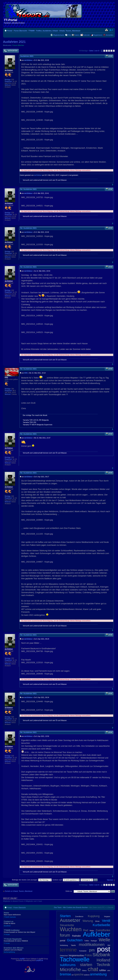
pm (92, 950)
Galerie (77, 35)
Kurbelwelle (101, 925)
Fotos (88, 955)
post (104, 949)
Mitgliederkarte (59, 35)
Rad (86, 930)
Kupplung (94, 916)
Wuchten (71, 929)
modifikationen (92, 945)
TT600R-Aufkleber (26, 932)
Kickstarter (83, 951)
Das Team (58, 907)
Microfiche (70, 969)
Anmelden (110, 35)
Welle (104, 940)
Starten (65, 916)
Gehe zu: (69, 891)
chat (93, 969)
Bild (109, 945)
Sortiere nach (66, 880)
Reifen (92, 931)
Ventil (106, 921)
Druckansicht (106, 30)
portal (62, 941)
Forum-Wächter (18, 45)
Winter (97, 921)
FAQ (69, 35)
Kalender (87, 35)
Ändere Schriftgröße (111, 30)
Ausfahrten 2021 (14, 42)
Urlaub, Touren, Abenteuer (70, 31)
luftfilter (103, 970)
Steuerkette (67, 925)
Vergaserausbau (76, 955)
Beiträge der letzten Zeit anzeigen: (32, 880)
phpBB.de (40, 960)
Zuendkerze (79, 917)
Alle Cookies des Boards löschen (75, 907)
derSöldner (28, 60)
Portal (10, 31)
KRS (26, 373)
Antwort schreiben (11, 51)
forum (65, 935)
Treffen (87, 941)
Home (26, 915)
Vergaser (107, 917)
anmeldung (98, 974)
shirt (109, 971)
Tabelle (73, 945)
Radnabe (76, 936)
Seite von (94, 51)
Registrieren (98, 35)
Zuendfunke (103, 930)
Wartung (88, 921)
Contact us (26, 924)
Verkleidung (64, 945)
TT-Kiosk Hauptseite (26, 941)
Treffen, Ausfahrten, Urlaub (47, 31)
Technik (103, 965)
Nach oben (113, 185)
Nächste (110, 880)
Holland (103, 960)
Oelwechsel (64, 956)
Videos (84, 971)
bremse (65, 974)
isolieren (87, 975)
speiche (79, 974)
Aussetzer (70, 920)
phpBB (22, 959)
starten (86, 965)
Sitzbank (101, 955)
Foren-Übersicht (20, 31)
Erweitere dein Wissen (26, 950)
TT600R (31, 31)
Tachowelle (75, 959)
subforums (68, 965)
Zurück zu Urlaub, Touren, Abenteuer (19, 891)
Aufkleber (97, 934)
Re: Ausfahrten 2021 (28, 189)
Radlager (94, 941)
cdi (73, 975)
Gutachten (75, 940)
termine (68, 950)
